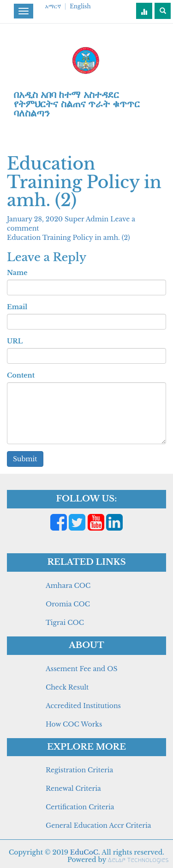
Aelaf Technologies (138, 860)
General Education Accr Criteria (98, 825)
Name (17, 273)
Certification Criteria (80, 807)
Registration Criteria (79, 770)
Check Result (67, 687)
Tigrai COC (65, 623)
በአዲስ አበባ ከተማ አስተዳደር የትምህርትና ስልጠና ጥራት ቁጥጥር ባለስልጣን (77, 104)
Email (17, 307)
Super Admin (87, 219)
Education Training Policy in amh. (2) (69, 238)
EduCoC (84, 852)
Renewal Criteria (73, 789)
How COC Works (74, 724)
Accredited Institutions (83, 706)
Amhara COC (68, 586)
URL (15, 341)
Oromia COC (68, 604)
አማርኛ (53, 6)
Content (21, 375)
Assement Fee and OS (82, 669)
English (80, 6)
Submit (25, 459)
